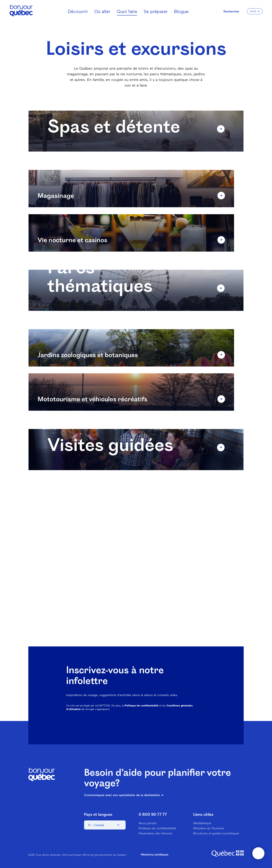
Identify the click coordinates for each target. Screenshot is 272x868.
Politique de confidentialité (142, 705)
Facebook (154, 723)
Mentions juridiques (155, 855)
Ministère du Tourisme (209, 828)
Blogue (181, 11)
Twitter (193, 723)
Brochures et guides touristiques (216, 833)
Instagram (164, 723)
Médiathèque (202, 823)
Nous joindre (148, 823)
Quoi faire (127, 11)
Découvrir (78, 11)
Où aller (102, 11)
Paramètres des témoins (156, 833)
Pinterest (174, 723)
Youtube (203, 723)
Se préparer (156, 11)
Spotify (184, 723)
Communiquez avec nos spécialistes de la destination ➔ (124, 795)
